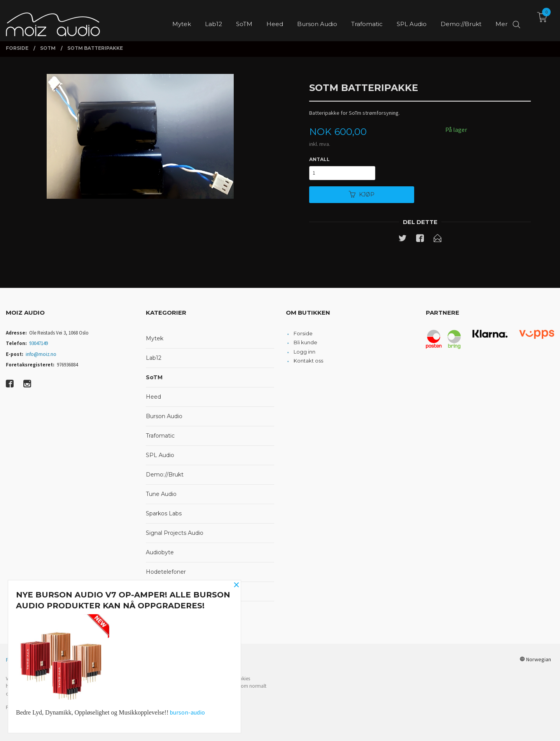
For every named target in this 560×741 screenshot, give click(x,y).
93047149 (38, 343)
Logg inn (304, 352)
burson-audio (187, 712)
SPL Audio (160, 455)
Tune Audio (161, 494)
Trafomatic (160, 436)
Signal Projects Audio (175, 533)
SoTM (154, 377)
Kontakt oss (308, 361)
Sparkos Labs (164, 513)
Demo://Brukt (165, 475)
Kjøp (362, 194)
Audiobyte (160, 552)
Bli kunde (305, 342)
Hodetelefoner (166, 572)
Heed (153, 397)
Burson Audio (164, 416)
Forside (303, 333)
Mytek (155, 338)
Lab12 (154, 358)
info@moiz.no (41, 354)
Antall (319, 159)
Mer (501, 20)
